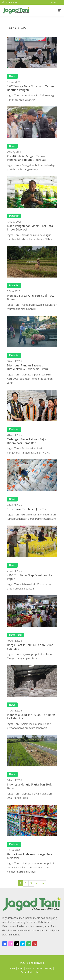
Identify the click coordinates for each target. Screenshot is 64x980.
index (54, 2)
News (12, 76)
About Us (30, 968)
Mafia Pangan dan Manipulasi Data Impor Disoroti (30, 228)
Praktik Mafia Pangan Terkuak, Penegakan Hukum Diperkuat (27, 158)
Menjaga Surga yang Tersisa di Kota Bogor (31, 297)
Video (40, 968)
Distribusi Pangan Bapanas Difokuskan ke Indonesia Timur (28, 367)
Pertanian (14, 216)
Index (12, 968)
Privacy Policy (27, 972)
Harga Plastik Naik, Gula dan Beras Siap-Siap (30, 647)
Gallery (49, 968)
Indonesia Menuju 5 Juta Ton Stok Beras (29, 786)
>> (43, 883)
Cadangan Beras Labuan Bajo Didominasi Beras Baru (26, 441)
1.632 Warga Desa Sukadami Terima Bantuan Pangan (31, 88)
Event (21, 968)
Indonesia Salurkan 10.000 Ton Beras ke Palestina (31, 717)
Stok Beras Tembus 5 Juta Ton (27, 509)
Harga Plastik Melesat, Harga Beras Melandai (30, 856)
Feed (39, 972)
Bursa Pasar (16, 635)
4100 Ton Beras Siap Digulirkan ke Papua (30, 577)
